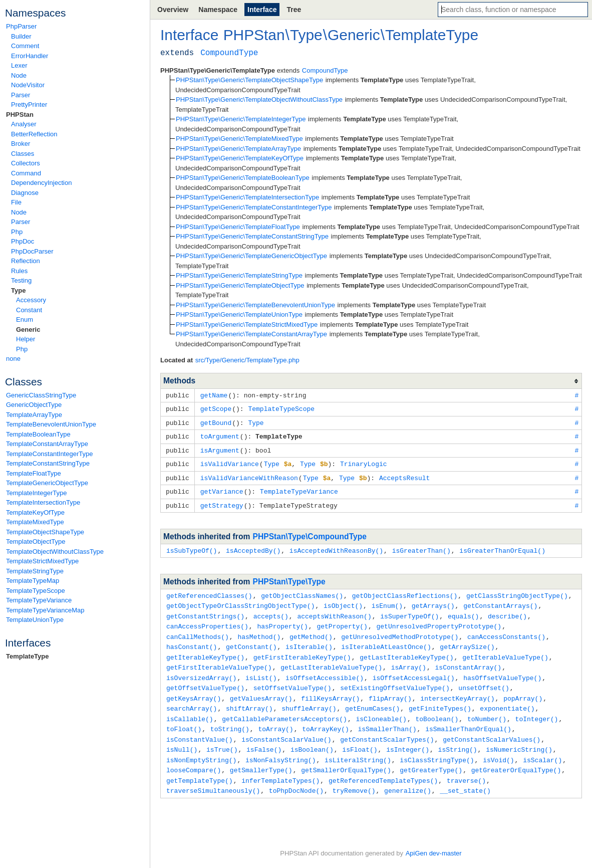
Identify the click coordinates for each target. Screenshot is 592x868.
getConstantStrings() (205, 610)
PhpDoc (23, 241)
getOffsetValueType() (205, 678)
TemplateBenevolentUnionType (51, 424)
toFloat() (184, 717)
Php (17, 232)
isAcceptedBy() (253, 546)
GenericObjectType (34, 405)
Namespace (218, 10)
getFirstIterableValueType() (219, 659)
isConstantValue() (200, 727)
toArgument (220, 435)
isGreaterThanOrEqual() (502, 546)
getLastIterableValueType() (331, 659)
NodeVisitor (28, 85)
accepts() (271, 610)
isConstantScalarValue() (286, 727)
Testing (21, 280)
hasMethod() (259, 629)
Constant (29, 310)
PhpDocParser (32, 251)
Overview (173, 10)
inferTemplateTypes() (280, 766)
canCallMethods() (198, 629)
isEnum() (387, 600)
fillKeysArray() (330, 688)
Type (18, 290)
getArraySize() (467, 639)
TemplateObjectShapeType (45, 532)
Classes (23, 154)
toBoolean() (437, 708)
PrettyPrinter (29, 104)
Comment (25, 46)
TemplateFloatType (34, 473)
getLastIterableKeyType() (406, 649)
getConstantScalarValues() (492, 727)
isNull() (182, 737)
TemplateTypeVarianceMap (45, 610)
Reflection (26, 261)
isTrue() (222, 737)
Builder (21, 36)
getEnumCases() (372, 698)
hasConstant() (192, 639)
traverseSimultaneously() (213, 776)
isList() (261, 669)
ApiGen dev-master (434, 853)
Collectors (26, 163)
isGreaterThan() (421, 546)
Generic (28, 330)
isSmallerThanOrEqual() (468, 717)
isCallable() (190, 708)
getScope (216, 408)
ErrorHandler (30, 56)
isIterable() (309, 639)
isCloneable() (381, 708)
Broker (21, 144)
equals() (463, 610)
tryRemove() (354, 776)
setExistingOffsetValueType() (395, 678)
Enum (25, 319)
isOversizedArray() (201, 669)
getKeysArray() (194, 688)
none (13, 359)
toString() (230, 717)
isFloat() (360, 737)
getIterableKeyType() (205, 649)
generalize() (408, 776)
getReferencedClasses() (209, 590)
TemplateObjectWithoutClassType (55, 552)
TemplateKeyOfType (35, 512)
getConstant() (251, 639)
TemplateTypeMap (33, 581)
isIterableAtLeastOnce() (386, 639)
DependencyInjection (41, 183)
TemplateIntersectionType (43, 502)
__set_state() (465, 776)
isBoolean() (312, 737)
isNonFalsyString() (280, 747)
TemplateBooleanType (38, 434)
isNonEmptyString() (201, 747)
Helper (26, 339)
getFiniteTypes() (440, 698)
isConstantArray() (468, 659)
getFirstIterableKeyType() (302, 649)
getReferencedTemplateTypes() (383, 766)
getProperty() (342, 619)
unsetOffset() (484, 678)
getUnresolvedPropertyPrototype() (439, 619)
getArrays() (433, 600)
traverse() (466, 766)
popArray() (523, 688)
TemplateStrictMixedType (42, 561)
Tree (294, 10)
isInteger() (408, 737)
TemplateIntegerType (36, 493)
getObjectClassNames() (302, 590)
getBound (216, 421)
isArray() (409, 659)
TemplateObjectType (36, 541)
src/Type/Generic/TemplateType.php (247, 360)
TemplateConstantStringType (48, 463)
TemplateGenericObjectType (47, 483)
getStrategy (222, 501)
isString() (458, 737)
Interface (262, 10)
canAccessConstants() (506, 629)
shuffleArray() (309, 698)
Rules (19, 271)
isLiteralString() (358, 747)
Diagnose (25, 193)
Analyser (24, 124)
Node (19, 75)
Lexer (19, 65)
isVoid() (498, 747)
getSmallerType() (261, 756)
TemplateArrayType (34, 415)
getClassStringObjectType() (517, 590)
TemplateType (27, 656)
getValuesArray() (261, 688)
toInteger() (537, 708)
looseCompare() (194, 756)
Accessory (31, 300)
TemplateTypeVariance (39, 600)
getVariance (222, 488)
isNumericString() (519, 737)
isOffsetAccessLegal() (414, 669)
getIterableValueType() (505, 649)
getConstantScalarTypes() (387, 727)
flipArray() (390, 688)
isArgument (220, 448)
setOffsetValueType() (292, 678)
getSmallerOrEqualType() (346, 756)
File (16, 202)
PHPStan (20, 115)
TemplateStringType (35, 571)
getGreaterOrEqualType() (516, 756)
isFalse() (264, 737)
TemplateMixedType (35, 522)
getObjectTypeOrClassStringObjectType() (240, 600)
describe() (507, 610)
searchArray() (192, 698)
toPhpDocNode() (296, 776)
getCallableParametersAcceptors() (284, 708)
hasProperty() (282, 619)
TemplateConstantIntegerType (49, 454)
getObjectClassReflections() (405, 590)
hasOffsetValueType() (502, 669)
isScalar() (542, 747)
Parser (21, 95)
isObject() (343, 600)
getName (214, 395)
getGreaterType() (431, 756)
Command (26, 173)
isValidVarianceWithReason (249, 475)
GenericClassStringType (41, 395)
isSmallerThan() (387, 717)
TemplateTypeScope (36, 591)
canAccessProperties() (207, 619)
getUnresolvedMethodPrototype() (400, 629)
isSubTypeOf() (192, 546)
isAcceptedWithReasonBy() (336, 546)
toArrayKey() (326, 717)
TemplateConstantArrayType (47, 444)
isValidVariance (230, 461)
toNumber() (487, 708)
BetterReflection (34, 134)
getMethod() (311, 629)
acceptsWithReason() (334, 610)
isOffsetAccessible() (325, 669)
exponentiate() (507, 698)
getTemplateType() (200, 766)
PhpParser (21, 26)
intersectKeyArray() (457, 688)
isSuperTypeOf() (409, 610)
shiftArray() (249, 698)
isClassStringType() (437, 747)
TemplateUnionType (35, 620)
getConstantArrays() (500, 600)
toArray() (275, 717)
